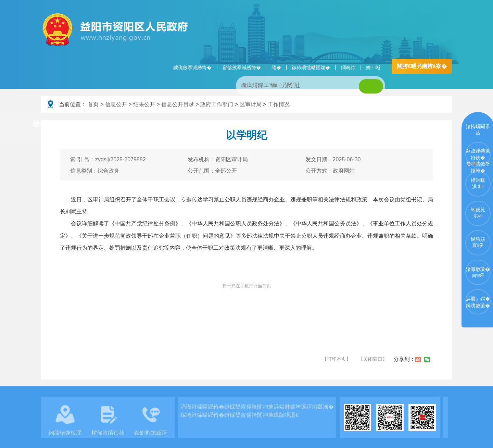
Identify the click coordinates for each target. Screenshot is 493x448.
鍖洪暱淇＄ (478, 183)
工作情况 (279, 104)
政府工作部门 (217, 104)
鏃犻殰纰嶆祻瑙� (311, 67)
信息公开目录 (178, 104)
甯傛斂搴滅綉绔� (242, 67)
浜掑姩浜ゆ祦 (429, 124)
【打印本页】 (337, 359)
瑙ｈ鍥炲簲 (315, 124)
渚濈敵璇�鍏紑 (478, 272)
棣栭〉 (43, 124)
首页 (93, 104)
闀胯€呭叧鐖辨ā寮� (422, 66)
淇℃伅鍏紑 (207, 124)
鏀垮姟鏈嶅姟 (371, 124)
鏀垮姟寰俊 (478, 242)
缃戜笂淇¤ (478, 213)
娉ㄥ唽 (373, 67)
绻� (276, 67)
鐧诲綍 (348, 67)
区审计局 (251, 104)
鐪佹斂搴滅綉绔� (192, 67)
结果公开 (144, 104)
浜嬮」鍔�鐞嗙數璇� (478, 302)
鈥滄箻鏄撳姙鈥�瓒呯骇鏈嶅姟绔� (478, 158)
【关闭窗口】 (373, 359)
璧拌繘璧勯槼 (93, 124)
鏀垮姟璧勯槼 (151, 124)
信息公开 (116, 104)
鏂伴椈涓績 (261, 124)
